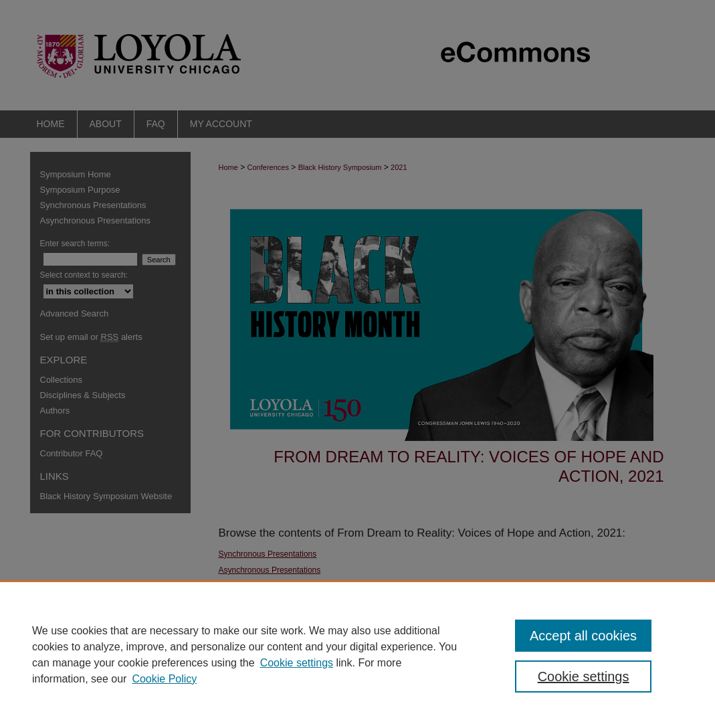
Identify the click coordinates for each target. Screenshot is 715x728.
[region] (357, 654)
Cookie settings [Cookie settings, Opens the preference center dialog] (584, 676)
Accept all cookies (583, 636)
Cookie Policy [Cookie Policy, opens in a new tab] (164, 679)
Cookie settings (297, 663)
